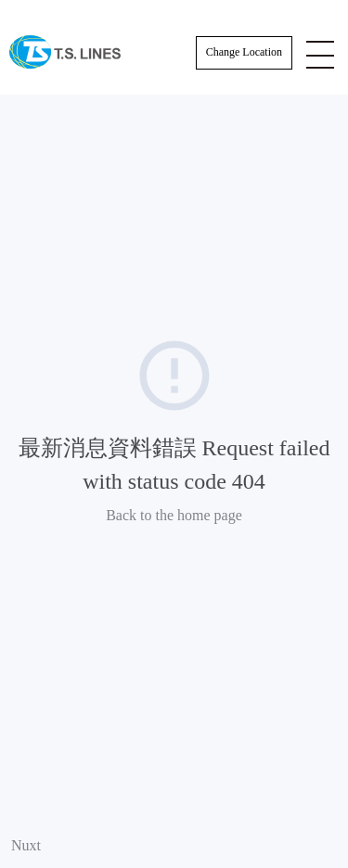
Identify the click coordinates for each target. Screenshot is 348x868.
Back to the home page (174, 515)
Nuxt (26, 845)
